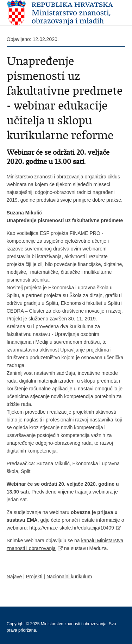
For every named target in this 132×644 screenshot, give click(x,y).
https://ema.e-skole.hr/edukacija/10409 (71, 528)
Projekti (34, 577)
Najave (14, 577)
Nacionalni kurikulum (69, 577)
